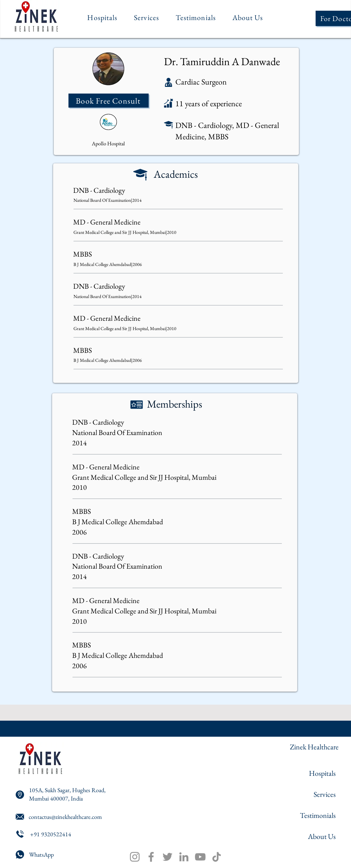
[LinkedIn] (184, 857)
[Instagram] (135, 857)
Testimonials (318, 815)
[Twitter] (167, 857)
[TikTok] (217, 857)
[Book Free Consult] (109, 101)
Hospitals (322, 773)
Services (325, 794)
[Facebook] (151, 857)
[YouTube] (200, 857)
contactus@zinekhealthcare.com (65, 817)
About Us (322, 836)
